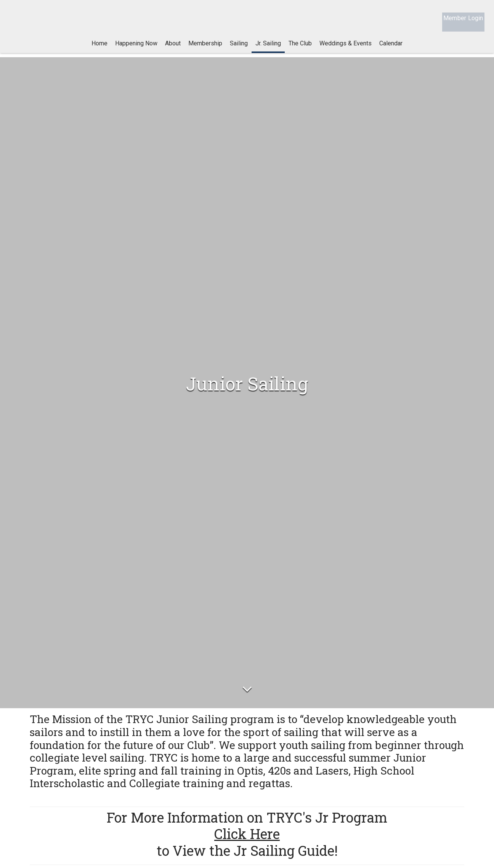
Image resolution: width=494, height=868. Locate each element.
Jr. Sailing (268, 49)
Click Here (247, 836)
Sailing (239, 49)
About (173, 49)
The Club (300, 49)
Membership (205, 49)
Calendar (391, 49)
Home (99, 49)
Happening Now (136, 49)
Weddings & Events (346, 49)
